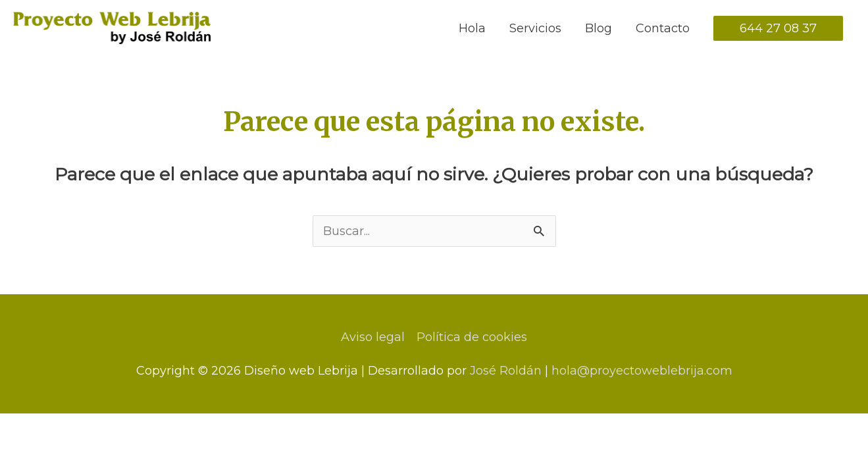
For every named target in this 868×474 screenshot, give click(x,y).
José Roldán (506, 371)
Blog (599, 28)
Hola (472, 28)
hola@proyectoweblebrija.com (642, 371)
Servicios (535, 28)
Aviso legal (373, 337)
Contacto (663, 28)
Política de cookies (472, 337)
